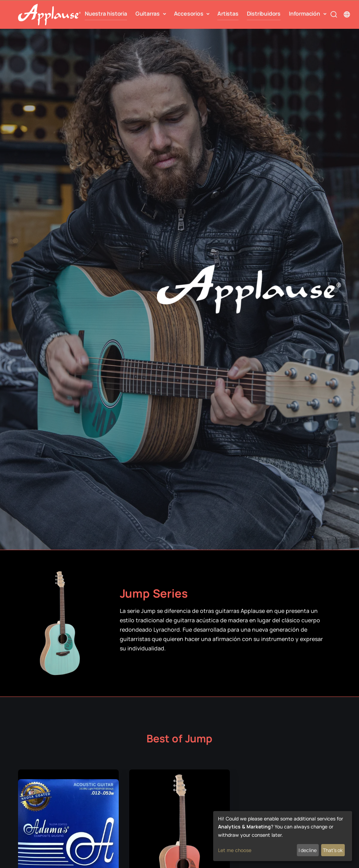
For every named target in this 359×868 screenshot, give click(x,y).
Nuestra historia (106, 15)
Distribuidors (264, 15)
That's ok (333, 850)
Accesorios (189, 13)
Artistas (228, 15)
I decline (308, 850)
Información (305, 13)
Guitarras (148, 13)
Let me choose (235, 850)
